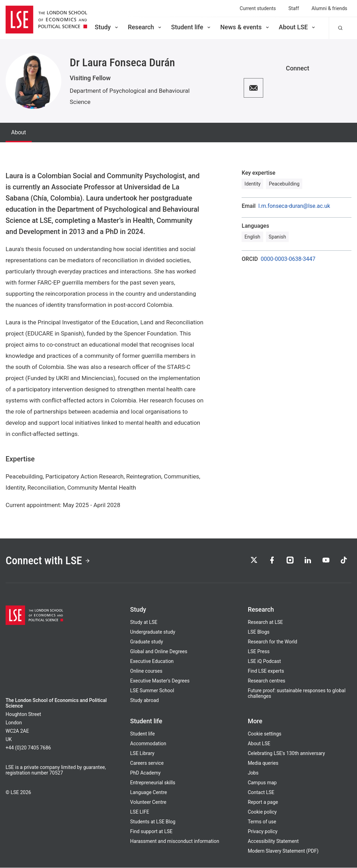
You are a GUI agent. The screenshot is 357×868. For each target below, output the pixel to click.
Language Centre (149, 793)
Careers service (147, 763)
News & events (245, 27)
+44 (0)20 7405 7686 (28, 748)
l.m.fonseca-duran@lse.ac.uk (294, 206)
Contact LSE (261, 793)
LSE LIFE (139, 812)
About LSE (298, 27)
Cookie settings (265, 734)
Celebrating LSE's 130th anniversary (287, 754)
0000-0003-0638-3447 (288, 259)
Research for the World (273, 642)
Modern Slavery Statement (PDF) (283, 851)
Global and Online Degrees (159, 652)
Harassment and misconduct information (174, 841)
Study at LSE (144, 622)
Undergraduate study (153, 632)
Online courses (146, 671)
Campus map (262, 783)
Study (107, 27)
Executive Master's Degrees (160, 681)
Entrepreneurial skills (153, 783)
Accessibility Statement (273, 841)
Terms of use (262, 822)
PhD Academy (145, 773)
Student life (191, 27)
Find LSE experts (266, 671)
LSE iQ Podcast (264, 662)
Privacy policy (263, 832)
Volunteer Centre (148, 802)
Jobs (253, 773)
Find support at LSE (151, 832)
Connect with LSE (48, 560)
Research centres (267, 681)
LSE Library (142, 754)
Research (145, 27)
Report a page (263, 802)
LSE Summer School (152, 691)
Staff (294, 8)
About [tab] (19, 132)
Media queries (263, 763)
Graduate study (146, 642)
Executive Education (152, 662)
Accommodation (148, 744)
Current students (258, 8)
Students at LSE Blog (153, 822)
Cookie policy (262, 812)
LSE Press (259, 652)
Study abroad (144, 701)
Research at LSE (265, 622)
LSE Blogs (259, 632)
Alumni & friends (330, 8)
